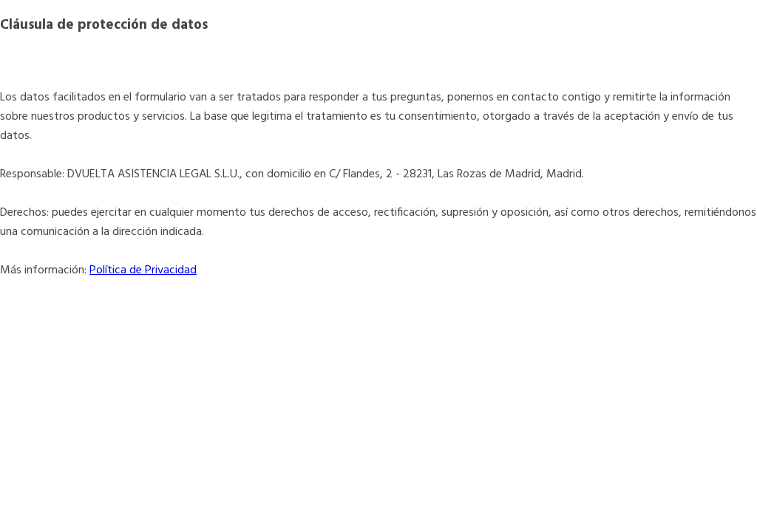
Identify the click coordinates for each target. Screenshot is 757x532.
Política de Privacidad (143, 270)
